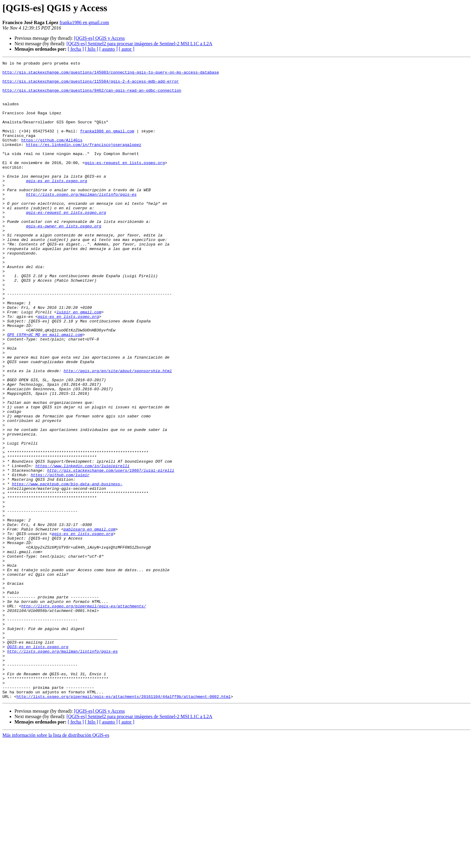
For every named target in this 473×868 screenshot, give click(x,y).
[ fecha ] (76, 49)
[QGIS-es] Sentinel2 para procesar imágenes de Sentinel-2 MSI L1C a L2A (139, 44)
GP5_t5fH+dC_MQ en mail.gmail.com (45, 390)
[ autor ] (127, 49)
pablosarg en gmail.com (90, 623)
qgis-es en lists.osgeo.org (57, 205)
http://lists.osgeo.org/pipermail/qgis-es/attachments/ (83, 715)
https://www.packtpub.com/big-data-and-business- (67, 569)
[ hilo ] (92, 49)
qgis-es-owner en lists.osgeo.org (64, 259)
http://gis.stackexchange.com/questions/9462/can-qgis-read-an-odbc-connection (92, 97)
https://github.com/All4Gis (52, 156)
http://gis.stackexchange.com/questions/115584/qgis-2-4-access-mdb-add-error (91, 86)
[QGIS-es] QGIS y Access (99, 38)
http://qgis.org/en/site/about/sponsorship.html (118, 433)
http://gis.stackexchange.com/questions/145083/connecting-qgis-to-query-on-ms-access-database (111, 75)
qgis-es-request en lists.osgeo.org (125, 183)
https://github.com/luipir (60, 558)
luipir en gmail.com (79, 363)
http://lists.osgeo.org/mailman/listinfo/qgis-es (81, 221)
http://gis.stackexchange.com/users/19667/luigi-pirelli (111, 553)
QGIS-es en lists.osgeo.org (38, 764)
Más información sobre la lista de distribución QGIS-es (56, 863)
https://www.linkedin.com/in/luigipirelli (82, 547)
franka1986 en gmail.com (84, 22)
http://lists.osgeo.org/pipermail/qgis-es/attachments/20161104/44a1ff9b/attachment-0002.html (124, 824)
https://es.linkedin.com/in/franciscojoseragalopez (84, 162)
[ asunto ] (108, 49)
